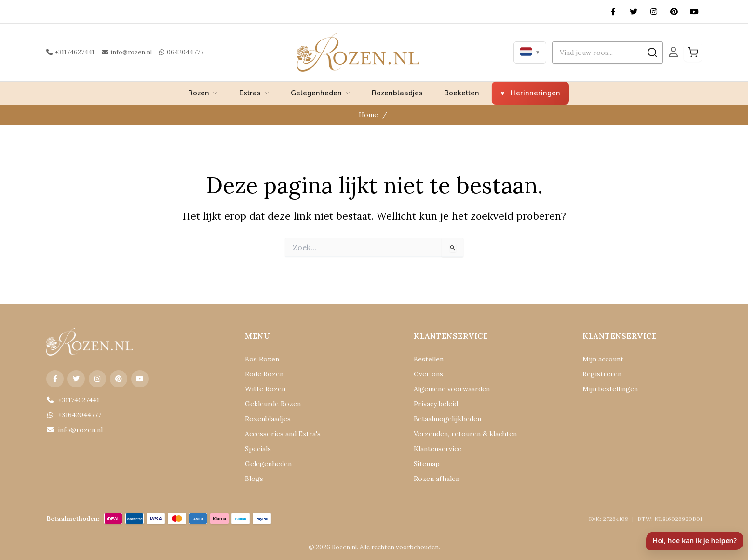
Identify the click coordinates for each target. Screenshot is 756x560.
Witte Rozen (262, 389)
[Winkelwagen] (693, 53)
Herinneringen (535, 93)
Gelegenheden (321, 93)
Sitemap (425, 464)
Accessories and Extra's (277, 434)
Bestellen (426, 359)
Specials (256, 449)
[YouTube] (694, 12)
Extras (254, 93)
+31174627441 (69, 52)
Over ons (426, 374)
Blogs (253, 479)
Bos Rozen (260, 359)
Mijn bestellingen (606, 389)
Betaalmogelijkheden (442, 419)
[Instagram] (654, 12)
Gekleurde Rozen (269, 404)
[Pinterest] (674, 12)
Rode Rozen (262, 374)
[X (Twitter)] (634, 12)
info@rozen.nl (122, 52)
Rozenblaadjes (397, 93)
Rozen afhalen (433, 479)
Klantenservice (434, 449)
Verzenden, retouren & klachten (457, 434)
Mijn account (600, 359)
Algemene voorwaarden (446, 389)
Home (370, 115)
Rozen (203, 93)
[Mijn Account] (673, 53)
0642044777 (172, 52)
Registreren (598, 374)
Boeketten (462, 93)
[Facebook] (613, 12)
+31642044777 (73, 415)
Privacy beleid (433, 404)
